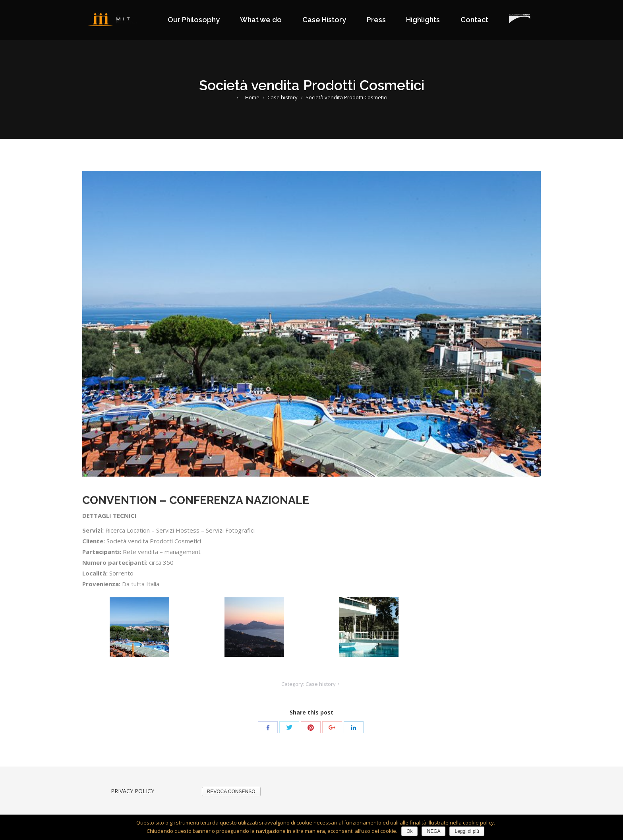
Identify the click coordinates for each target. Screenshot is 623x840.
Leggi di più (467, 831)
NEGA (433, 831)
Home (252, 97)
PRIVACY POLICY (133, 791)
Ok (409, 831)
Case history (282, 97)
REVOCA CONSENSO (231, 792)
